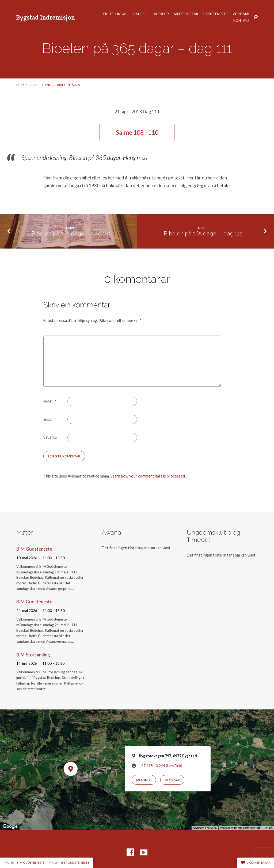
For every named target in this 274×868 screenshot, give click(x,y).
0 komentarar (256, 863)
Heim (20, 85)
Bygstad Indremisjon (45, 17)
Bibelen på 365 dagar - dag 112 (203, 234)
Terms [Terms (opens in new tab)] (269, 828)
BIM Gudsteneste (34, 549)
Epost (50, 420)
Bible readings (41, 85)
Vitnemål (241, 14)
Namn (50, 401)
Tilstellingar (115, 14)
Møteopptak (186, 14)
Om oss (140, 14)
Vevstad (50, 437)
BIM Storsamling (33, 655)
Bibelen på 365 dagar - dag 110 (71, 234)
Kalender (160, 14)
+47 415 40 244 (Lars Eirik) (161, 766)
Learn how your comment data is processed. (148, 476)
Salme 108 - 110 (137, 132)
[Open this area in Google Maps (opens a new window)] (10, 826)
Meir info (144, 780)
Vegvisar (172, 780)
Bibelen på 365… (70, 85)
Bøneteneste (215, 14)
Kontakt (242, 20)
